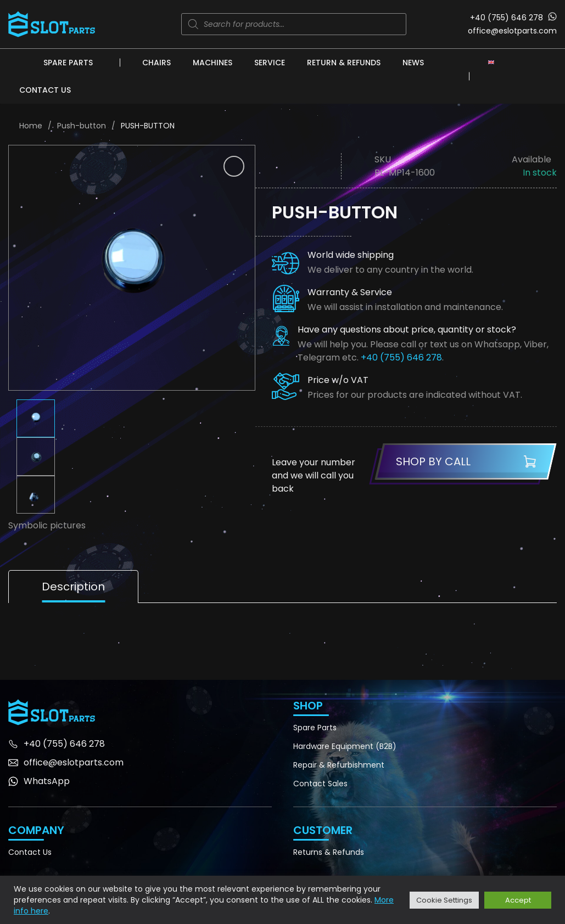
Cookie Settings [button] (444, 900)
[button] (234, 166)
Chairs (156, 63)
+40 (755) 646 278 (507, 18)
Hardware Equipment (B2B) (345, 746)
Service (270, 63)
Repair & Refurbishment (339, 765)
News (413, 63)
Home (31, 126)
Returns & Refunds (329, 852)
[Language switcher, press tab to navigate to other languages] (491, 62)
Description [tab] (73, 587)
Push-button (82, 126)
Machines (212, 63)
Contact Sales (320, 784)
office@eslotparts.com (512, 31)
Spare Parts (68, 63)
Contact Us (45, 90)
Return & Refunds (344, 63)
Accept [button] (518, 900)
